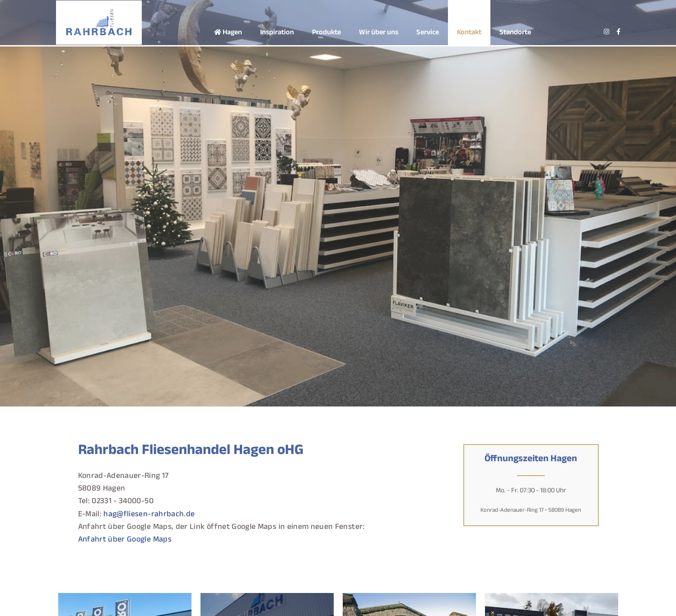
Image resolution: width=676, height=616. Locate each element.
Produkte (326, 33)
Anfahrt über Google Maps (125, 540)
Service (428, 33)
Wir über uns (379, 33)
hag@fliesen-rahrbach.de (149, 515)
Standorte (515, 33)
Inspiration (277, 33)
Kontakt (469, 33)
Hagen (228, 33)
